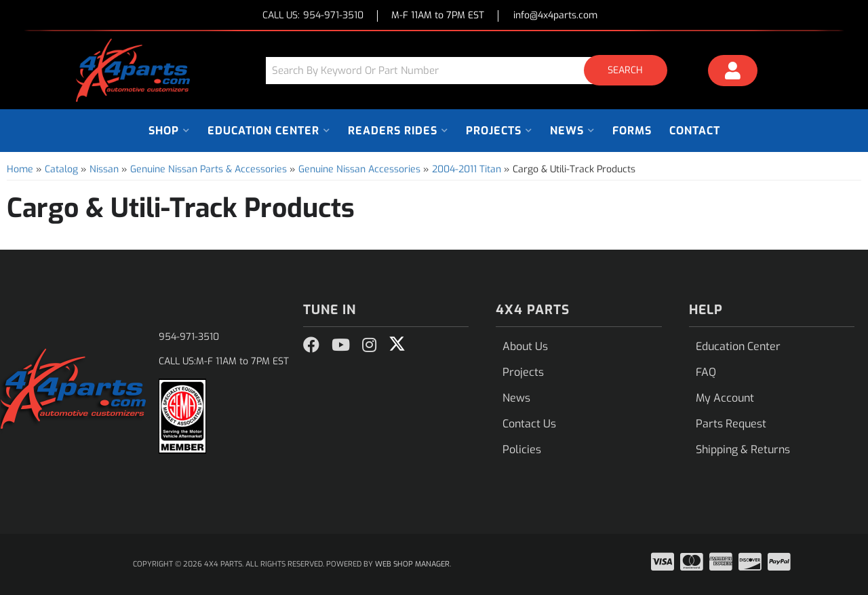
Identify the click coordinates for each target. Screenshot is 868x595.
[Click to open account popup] (733, 73)
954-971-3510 (189, 337)
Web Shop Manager (412, 564)
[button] (471, 70)
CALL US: (313, 16)
